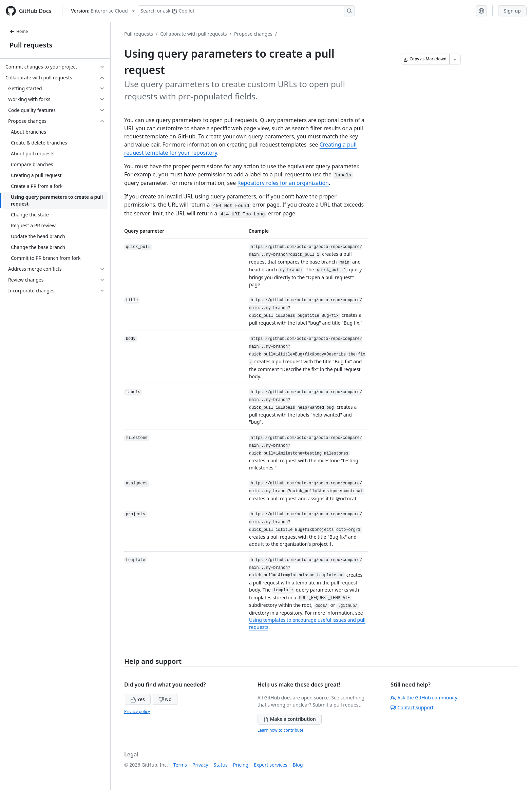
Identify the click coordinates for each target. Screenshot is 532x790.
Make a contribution (290, 719)
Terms (180, 765)
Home (19, 31)
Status (221, 765)
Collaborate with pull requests (194, 34)
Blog (298, 765)
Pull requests (31, 45)
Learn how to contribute (281, 730)
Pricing (241, 765)
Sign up (512, 11)
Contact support (412, 707)
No (165, 699)
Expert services (271, 765)
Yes (138, 699)
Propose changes (253, 34)
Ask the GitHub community (424, 698)
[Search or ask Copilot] (246, 11)
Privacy (200, 765)
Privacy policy (137, 711)
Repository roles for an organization (283, 183)
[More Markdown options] (455, 59)
